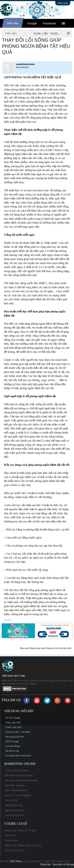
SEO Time (16, 861)
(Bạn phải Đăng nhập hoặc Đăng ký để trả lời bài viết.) (46, 648)
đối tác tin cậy (12, 751)
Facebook (49, 23)
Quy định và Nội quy (63, 864)
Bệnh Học (10, 835)
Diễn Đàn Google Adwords (19, 775)
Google (32, 23)
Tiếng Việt (45, 864)
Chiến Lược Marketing (17, 770)
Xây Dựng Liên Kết (15, 737)
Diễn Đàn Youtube (15, 785)
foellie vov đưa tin (14, 815)
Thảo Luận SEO (13, 723)
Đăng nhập (63, 3)
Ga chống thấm (13, 756)
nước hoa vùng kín (15, 850)
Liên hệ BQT (12, 800)
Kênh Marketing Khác (16, 790)
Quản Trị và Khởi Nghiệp (18, 795)
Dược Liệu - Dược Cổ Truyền (21, 830)
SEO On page (12, 741)
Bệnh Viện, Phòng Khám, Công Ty (23, 845)
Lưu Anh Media (13, 746)
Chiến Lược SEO (14, 727)
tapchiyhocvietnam (15, 810)
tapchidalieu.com (14, 805)
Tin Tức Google (13, 718)
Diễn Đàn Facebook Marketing (21, 781)
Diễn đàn (13, 23)
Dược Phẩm (12, 840)
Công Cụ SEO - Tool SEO (18, 732)
